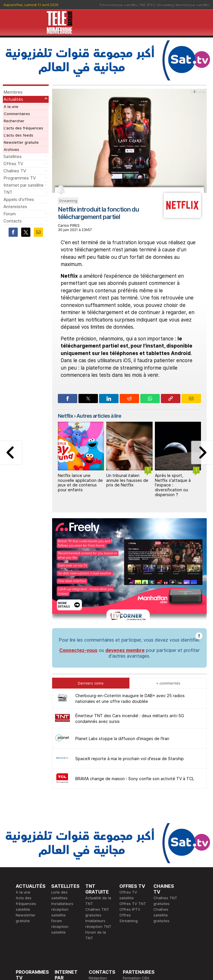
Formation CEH (136, 890)
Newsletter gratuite (21, 142)
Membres (13, 92)
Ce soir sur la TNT (32, 907)
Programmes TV (20, 178)
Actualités (13, 99)
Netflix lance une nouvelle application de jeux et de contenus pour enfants (80, 483)
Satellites (13, 156)
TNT (142, 5)
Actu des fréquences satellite (26, 816)
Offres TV (13, 164)
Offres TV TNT (133, 816)
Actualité (63, 902)
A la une (11, 107)
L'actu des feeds (18, 135)
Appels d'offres (19, 199)
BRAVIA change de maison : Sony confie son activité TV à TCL (135, 691)
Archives (11, 149)
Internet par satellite (193, 5)
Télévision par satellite (118, 5)
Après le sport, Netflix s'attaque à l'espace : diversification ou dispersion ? (173, 485)
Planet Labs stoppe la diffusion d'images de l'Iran (122, 651)
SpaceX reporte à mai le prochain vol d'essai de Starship (130, 671)
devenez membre (125, 562)
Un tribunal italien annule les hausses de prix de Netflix (127, 480)
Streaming (165, 5)
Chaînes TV (15, 171)
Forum (10, 214)
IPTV (151, 5)
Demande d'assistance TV (100, 913)
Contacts (13, 221)
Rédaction (98, 890)
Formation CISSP (138, 896)
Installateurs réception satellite (62, 821)
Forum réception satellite (60, 839)
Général (96, 902)
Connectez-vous (78, 562)
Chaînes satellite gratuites (161, 827)
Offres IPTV (130, 821)
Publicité (96, 896)
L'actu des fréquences (23, 128)
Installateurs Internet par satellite (66, 919)
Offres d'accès (68, 907)
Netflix (65, 416)
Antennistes (15, 207)
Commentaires (17, 114)
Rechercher (14, 121)
